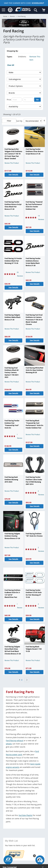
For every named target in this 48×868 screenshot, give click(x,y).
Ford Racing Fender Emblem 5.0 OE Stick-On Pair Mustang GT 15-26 (34, 594)
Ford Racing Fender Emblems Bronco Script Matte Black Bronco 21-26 (33, 262)
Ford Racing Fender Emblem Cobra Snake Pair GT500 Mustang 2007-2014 (34, 481)
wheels (9, 744)
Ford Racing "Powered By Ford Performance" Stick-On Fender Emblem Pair (34, 205)
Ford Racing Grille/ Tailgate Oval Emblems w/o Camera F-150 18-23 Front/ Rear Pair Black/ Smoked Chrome (13, 155)
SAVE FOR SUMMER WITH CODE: (24, 3)
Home (5, 16)
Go (37, 100)
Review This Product (12, 163)
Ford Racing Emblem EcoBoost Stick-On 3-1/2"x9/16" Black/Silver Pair (12, 594)
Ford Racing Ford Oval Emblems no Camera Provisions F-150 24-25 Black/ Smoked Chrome (34, 320)
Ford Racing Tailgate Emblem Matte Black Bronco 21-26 (12, 317)
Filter (9, 121)
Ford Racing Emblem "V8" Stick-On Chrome (34, 535)
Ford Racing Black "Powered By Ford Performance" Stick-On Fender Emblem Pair (34, 424)
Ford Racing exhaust (15, 740)
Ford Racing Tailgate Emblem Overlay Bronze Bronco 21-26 (12, 536)
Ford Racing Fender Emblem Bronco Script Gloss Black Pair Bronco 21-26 (13, 205)
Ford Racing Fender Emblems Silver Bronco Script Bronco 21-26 (34, 152)
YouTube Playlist (25, 815)
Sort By (19, 121)
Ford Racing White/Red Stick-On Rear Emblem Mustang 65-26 (34, 370)
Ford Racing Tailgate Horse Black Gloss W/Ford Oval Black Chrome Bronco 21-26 (13, 650)
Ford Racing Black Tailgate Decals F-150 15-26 (34, 649)
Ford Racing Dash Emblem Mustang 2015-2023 (11, 480)
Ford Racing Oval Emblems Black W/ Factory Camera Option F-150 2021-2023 (12, 373)
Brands (12, 16)
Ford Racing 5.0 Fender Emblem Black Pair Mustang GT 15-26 (13, 261)
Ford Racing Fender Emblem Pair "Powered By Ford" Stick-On (12, 424)
